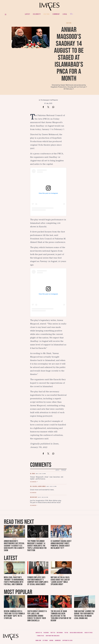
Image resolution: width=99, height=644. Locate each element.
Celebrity (37, 14)
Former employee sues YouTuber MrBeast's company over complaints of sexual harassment (38, 581)
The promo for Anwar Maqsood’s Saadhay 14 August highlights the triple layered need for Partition (37, 546)
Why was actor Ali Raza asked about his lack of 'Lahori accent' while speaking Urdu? (60, 581)
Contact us (39, 633)
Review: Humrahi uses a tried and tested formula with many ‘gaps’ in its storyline (14, 615)
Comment (56, 14)
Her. (72, 14)
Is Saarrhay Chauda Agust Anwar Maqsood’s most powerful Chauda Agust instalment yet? (61, 545)
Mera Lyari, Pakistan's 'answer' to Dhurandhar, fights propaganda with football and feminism (14, 581)
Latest (28, 14)
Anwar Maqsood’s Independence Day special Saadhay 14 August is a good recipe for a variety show (14, 546)
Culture (47, 14)
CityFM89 (45, 640)
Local (65, 14)
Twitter (53, 633)
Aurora (51, 640)
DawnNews (58, 640)
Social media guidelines (76, 633)
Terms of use (40, 636)
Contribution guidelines (53, 636)
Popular (63, 470)
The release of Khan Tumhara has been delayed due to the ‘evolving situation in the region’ (61, 616)
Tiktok (66, 633)
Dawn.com (38, 640)
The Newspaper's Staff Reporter (49, 100)
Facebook (46, 633)
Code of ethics (88, 633)
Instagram (60, 633)
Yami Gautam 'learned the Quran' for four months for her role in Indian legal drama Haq (84, 615)
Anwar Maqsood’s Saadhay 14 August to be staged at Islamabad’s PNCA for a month (69, 54)
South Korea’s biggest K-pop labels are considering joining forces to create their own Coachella (37, 616)
